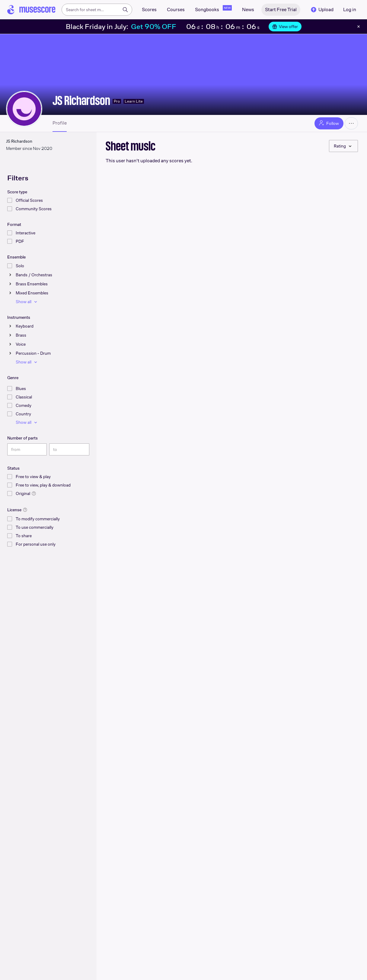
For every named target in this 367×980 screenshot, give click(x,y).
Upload (322, 10)
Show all (27, 302)
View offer (285, 27)
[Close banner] (359, 27)
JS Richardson (81, 100)
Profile (60, 123)
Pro (117, 101)
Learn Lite (134, 101)
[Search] (125, 10)
